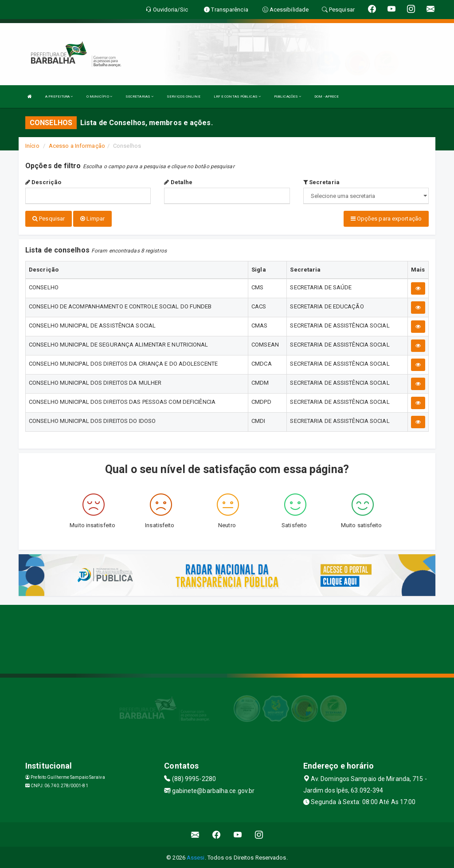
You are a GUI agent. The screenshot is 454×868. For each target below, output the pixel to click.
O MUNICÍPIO (99, 97)
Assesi (196, 857)
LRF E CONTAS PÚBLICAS (237, 97)
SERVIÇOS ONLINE (184, 97)
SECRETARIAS (139, 97)
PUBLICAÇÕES (288, 97)
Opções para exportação (386, 219)
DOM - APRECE (327, 97)
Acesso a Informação (77, 146)
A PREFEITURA (59, 97)
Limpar (92, 219)
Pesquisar (49, 219)
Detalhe (178, 182)
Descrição (43, 182)
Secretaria (321, 182)
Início (32, 146)
